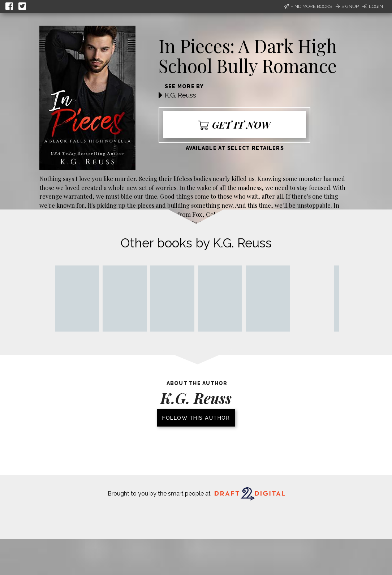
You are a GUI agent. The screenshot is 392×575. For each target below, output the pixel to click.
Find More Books (308, 6)
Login (373, 6)
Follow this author (196, 418)
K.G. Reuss (180, 95)
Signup (347, 6)
